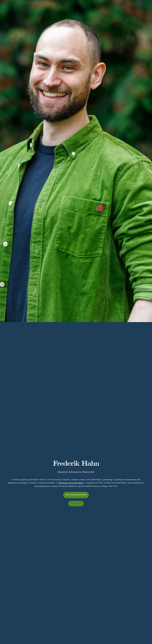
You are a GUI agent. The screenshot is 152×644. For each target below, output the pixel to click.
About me (76, 504)
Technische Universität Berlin (71, 483)
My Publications (76, 495)
